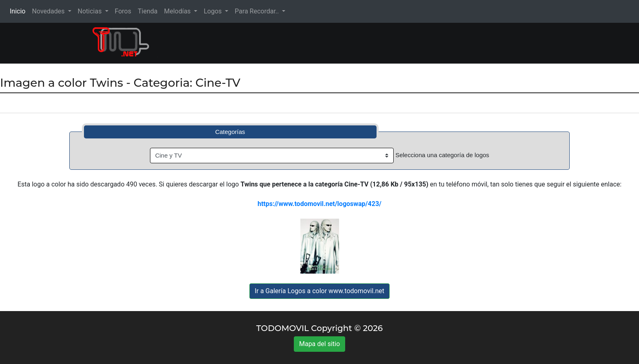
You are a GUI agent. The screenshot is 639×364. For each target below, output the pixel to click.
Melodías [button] (178, 11)
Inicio (19, 11)
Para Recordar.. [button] (258, 11)
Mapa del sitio (319, 344)
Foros (123, 11)
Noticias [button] (91, 11)
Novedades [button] (49, 11)
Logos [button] (214, 11)
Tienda (148, 11)
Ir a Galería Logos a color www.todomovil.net (319, 291)
